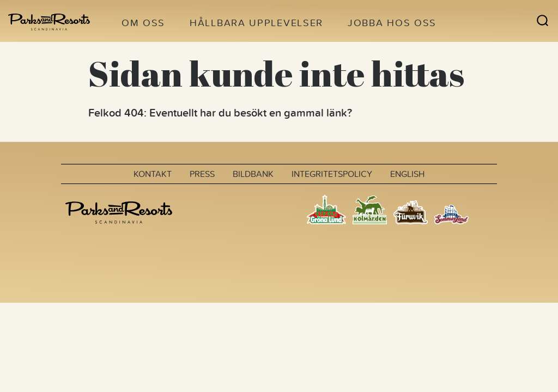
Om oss (143, 23)
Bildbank (253, 174)
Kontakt (153, 174)
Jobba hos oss (392, 23)
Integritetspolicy (332, 174)
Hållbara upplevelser (256, 23)
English (407, 174)
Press (202, 174)
